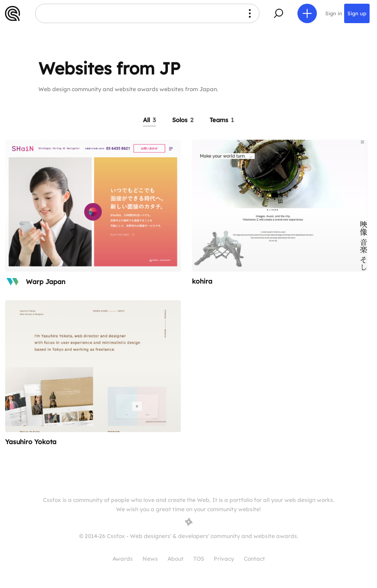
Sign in (334, 13)
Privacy (224, 559)
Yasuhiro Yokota (31, 442)
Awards (123, 559)
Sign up (357, 13)
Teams (222, 120)
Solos (183, 120)
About (176, 559)
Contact (254, 559)
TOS (199, 559)
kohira (202, 281)
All (149, 120)
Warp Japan (46, 282)
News (150, 559)
